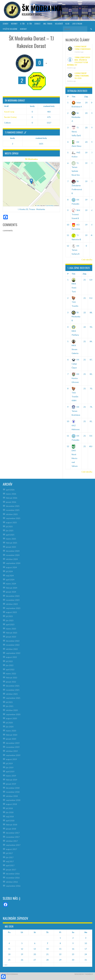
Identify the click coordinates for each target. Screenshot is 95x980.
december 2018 (13, 788)
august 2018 (11, 804)
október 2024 (12, 559)
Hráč (6, 106)
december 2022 (13, 641)
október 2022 (12, 649)
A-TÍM (22, 24)
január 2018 (11, 829)
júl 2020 (9, 723)
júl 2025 (9, 526)
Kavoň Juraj (9, 112)
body (32, 106)
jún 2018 (10, 812)
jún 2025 (10, 531)
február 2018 (12, 825)
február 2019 (12, 780)
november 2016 (13, 878)
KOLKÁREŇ (59, 24)
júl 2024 (9, 571)
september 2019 (13, 755)
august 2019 (11, 759)
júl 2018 (9, 808)
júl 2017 (9, 853)
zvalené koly (49, 106)
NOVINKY (14, 24)
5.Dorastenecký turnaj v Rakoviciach (82, 48)
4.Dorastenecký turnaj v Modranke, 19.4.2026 (82, 76)
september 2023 (13, 608)
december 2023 (13, 596)
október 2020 (12, 710)
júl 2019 (9, 763)
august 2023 (11, 612)
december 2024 (13, 551)
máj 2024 (10, 576)
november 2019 (13, 747)
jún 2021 (10, 706)
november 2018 (13, 792)
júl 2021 (9, 702)
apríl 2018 (10, 821)
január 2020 (11, 739)
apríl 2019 (10, 771)
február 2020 (12, 735)
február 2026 (12, 498)
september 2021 (13, 698)
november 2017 (13, 837)
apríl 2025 (10, 535)
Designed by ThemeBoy (84, 974)
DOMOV (6, 24)
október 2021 (12, 694)
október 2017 (12, 841)
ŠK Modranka (31, 159)
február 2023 (12, 633)
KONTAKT (23, 29)
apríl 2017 (10, 865)
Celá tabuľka (87, 260)
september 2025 (13, 518)
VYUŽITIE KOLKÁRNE (10, 29)
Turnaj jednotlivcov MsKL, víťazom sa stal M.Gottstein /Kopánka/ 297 (78, 61)
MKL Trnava (48, 24)
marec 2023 (11, 629)
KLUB (67, 24)
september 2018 (13, 800)
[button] (31, 181)
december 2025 (13, 506)
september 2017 (13, 845)
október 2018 (12, 796)
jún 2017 (10, 857)
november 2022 (13, 645)
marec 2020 (11, 731)
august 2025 (11, 522)
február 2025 (12, 543)
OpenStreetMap (50, 206)
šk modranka (42, 8)
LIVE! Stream (77, 24)
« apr (5, 965)
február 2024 (12, 588)
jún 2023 (10, 620)
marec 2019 (11, 776)
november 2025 (13, 510)
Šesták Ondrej (10, 117)
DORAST (37, 24)
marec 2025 (11, 539)
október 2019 (12, 751)
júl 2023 (9, 616)
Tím (73, 97)
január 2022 (11, 682)
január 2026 (11, 502)
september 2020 (13, 714)
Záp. (86, 97)
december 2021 (13, 686)
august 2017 (11, 849)
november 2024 (13, 555)
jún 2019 (10, 767)
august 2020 (11, 718)
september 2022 (13, 653)
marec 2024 (11, 584)
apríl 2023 (10, 624)
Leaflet (37, 206)
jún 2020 (10, 727)
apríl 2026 (10, 490)
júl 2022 (9, 661)
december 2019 (13, 743)
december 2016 (13, 874)
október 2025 (12, 514)
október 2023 (12, 604)
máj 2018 (10, 817)
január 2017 (11, 870)
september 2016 (13, 886)
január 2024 (11, 592)
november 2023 (13, 600)
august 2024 (11, 567)
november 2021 (13, 690)
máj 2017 (10, 861)
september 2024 (13, 563)
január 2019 (11, 784)
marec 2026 (11, 494)
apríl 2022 (10, 669)
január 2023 (11, 637)
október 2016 (12, 882)
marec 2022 (11, 674)
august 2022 (11, 657)
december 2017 (13, 833)
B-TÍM (29, 24)
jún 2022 (10, 665)
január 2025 (11, 547)
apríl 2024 (10, 580)
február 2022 (12, 678)
